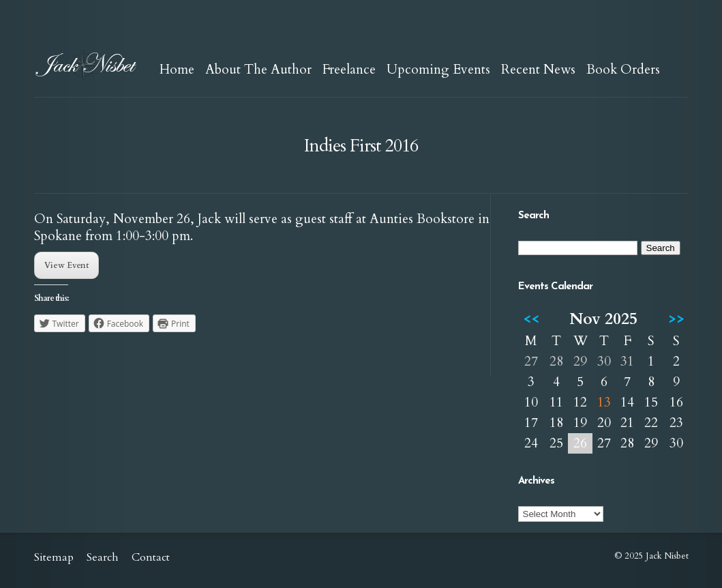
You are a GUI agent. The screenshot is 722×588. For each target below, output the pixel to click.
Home (177, 70)
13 (604, 402)
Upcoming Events (438, 70)
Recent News (538, 70)
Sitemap (54, 557)
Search (103, 557)
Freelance (349, 70)
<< (531, 319)
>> (676, 319)
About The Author (258, 70)
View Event (66, 265)
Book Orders (623, 70)
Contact (151, 557)
